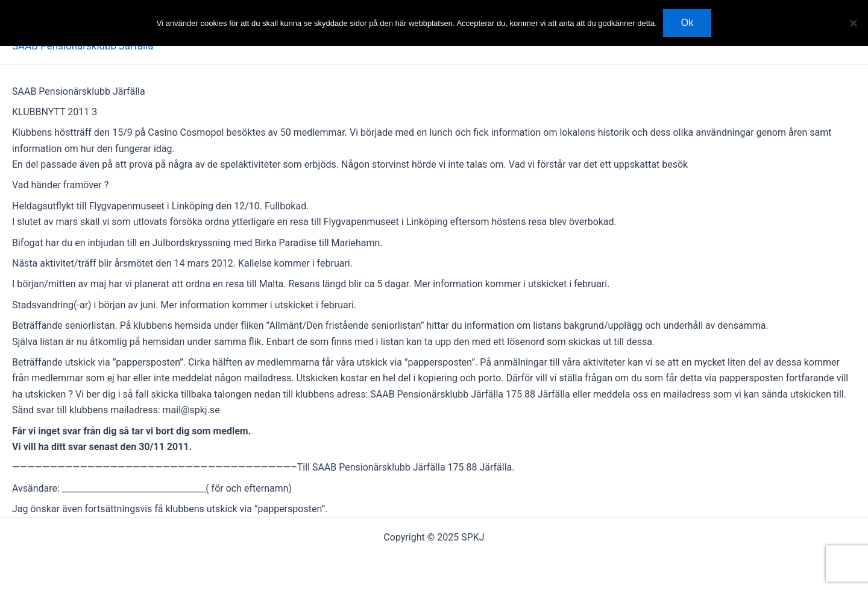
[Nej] (853, 23)
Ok (687, 23)
